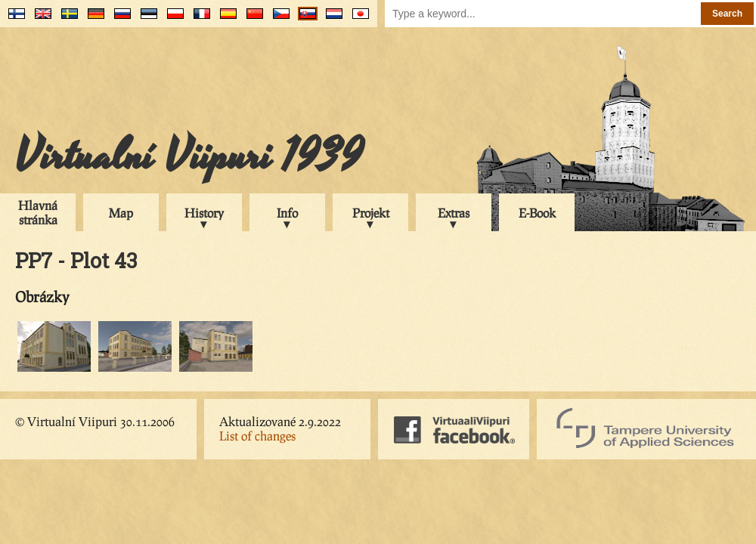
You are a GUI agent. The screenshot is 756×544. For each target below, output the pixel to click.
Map (121, 213)
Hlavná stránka (38, 212)
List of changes (257, 436)
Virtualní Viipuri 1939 (189, 156)
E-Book (537, 213)
